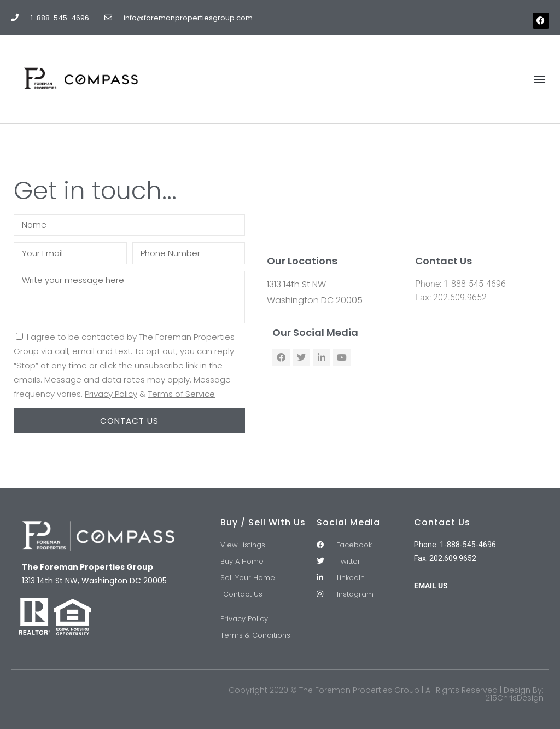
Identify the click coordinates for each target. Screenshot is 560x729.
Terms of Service (182, 394)
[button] (540, 79)
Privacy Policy (111, 394)
